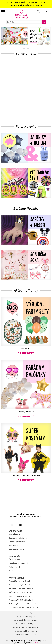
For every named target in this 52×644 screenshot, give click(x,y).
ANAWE (36, 643)
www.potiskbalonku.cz (26, 631)
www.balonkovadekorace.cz (26, 627)
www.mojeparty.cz (26, 613)
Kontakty (13, 571)
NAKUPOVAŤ (26, 353)
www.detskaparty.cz (26, 624)
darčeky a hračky (32, 5)
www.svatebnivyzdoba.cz (26, 620)
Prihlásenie (39, 11)
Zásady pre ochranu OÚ (19, 563)
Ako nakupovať (15, 534)
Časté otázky (14, 559)
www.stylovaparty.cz (26, 634)
